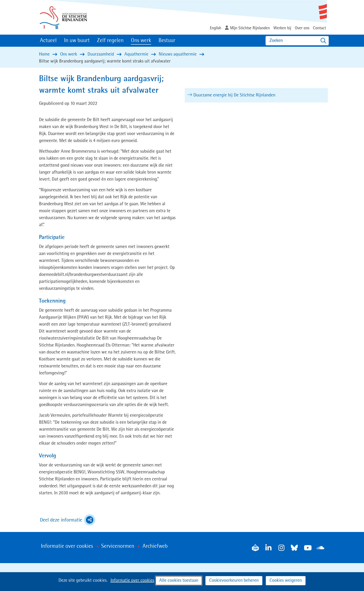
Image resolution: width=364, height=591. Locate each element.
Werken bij (282, 28)
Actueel (48, 41)
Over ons (302, 28)
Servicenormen (118, 546)
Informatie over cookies (132, 581)
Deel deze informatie (68, 520)
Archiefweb (155, 546)
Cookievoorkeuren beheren (234, 581)
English (216, 28)
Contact (319, 28)
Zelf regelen (110, 41)
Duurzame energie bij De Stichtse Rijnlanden (235, 95)
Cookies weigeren (286, 581)
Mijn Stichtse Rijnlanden (250, 28)
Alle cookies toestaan (179, 581)
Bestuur (167, 41)
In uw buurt (77, 41)
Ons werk (141, 41)
